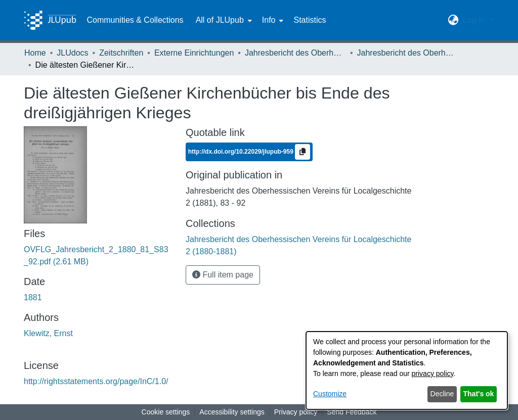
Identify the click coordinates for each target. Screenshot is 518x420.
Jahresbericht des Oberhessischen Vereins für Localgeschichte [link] (295, 53)
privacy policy (433, 374)
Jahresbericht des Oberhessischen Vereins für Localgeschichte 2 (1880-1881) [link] (408, 53)
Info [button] (269, 20)
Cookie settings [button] (166, 412)
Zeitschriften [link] (121, 53)
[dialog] (407, 370)
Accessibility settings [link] (232, 412)
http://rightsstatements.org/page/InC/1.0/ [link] (96, 381)
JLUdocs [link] (72, 53)
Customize (330, 394)
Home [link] (35, 53)
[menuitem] (223, 20)
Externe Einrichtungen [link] (194, 53)
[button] (454, 20)
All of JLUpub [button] (220, 20)
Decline (442, 394)
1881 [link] (33, 297)
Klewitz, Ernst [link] (48, 333)
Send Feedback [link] (352, 412)
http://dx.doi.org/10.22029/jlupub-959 (242, 152)
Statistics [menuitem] (310, 20)
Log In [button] (475, 20)
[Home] (50, 20)
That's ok (479, 394)
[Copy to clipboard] (303, 152)
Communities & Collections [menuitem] (135, 20)
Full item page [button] (223, 275)
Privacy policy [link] (296, 412)
